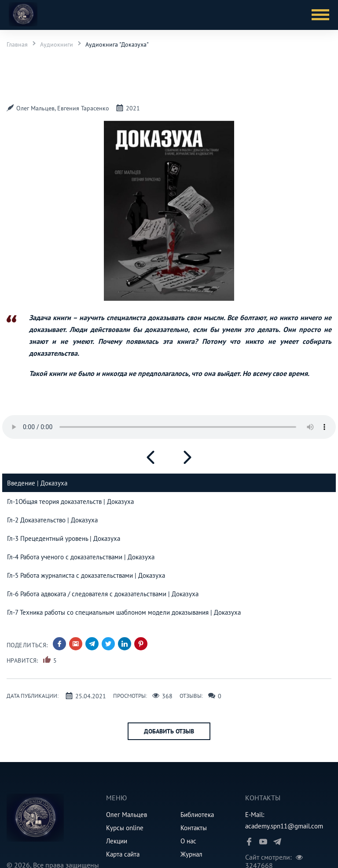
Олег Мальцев (127, 815)
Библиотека (197, 815)
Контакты (194, 828)
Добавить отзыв (169, 731)
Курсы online (125, 828)
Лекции (117, 841)
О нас (188, 841)
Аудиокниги (57, 44)
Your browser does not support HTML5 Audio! (169, 427)
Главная (17, 44)
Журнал (191, 854)
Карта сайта (123, 854)
